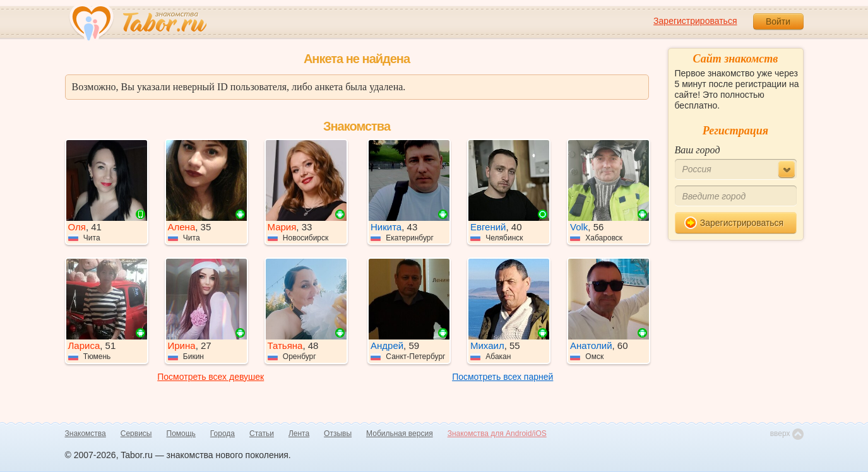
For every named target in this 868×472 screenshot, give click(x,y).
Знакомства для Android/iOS (497, 434)
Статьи (262, 434)
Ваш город (698, 150)
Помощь (181, 434)
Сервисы (136, 434)
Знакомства (86, 434)
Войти (778, 21)
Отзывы (338, 434)
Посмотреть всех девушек (211, 377)
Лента (299, 434)
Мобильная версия (400, 434)
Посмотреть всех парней (502, 377)
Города (223, 434)
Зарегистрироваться (695, 21)
